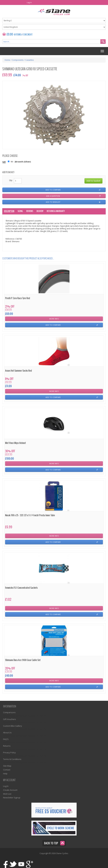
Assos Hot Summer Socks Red (18, 371)
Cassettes (29, 60)
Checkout (28, 35)
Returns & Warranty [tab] (56, 211)
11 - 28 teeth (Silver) (21, 162)
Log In (29, 2)
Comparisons (9, 712)
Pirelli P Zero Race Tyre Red (18, 298)
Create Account (10, 790)
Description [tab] (9, 211)
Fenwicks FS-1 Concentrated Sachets (21, 588)
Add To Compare (53, 325)
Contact (7, 770)
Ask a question (53, 196)
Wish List (7, 794)
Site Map (7, 766)
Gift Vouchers (10, 719)
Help (5, 774)
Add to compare (53, 190)
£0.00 (10, 34)
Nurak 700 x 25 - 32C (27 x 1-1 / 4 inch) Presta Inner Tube (30, 515)
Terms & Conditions (12, 759)
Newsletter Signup (12, 798)
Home (7, 60)
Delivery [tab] (40, 211)
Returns (7, 746)
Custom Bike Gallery (13, 726)
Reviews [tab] (30, 211)
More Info (54, 319)
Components (18, 60)
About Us (7, 733)
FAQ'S (6, 739)
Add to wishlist (53, 202)
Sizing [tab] (20, 211)
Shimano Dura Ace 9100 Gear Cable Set (23, 660)
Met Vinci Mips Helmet (15, 443)
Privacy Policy (9, 752)
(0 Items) (18, 35)
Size (4, 162)
